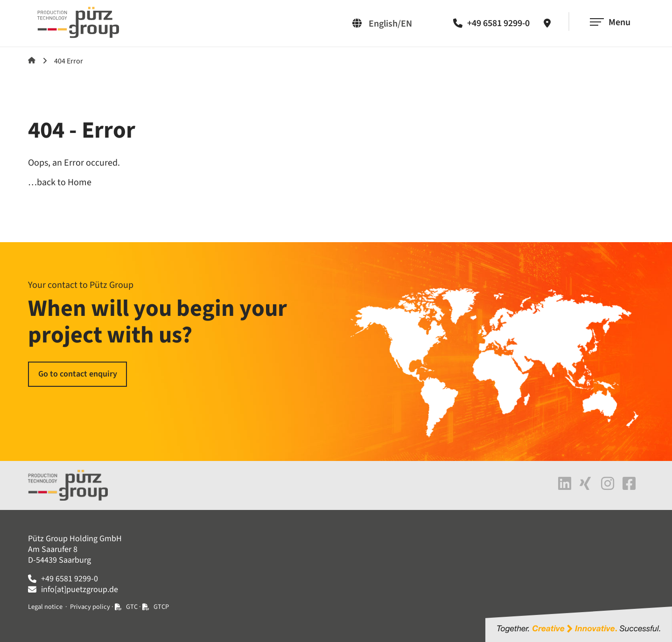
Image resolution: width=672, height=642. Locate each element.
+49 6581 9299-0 (498, 23)
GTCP (161, 607)
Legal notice (45, 607)
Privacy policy (90, 607)
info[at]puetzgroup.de (80, 590)
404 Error (69, 61)
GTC (132, 607)
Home (32, 60)
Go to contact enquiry (78, 374)
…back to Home (60, 182)
